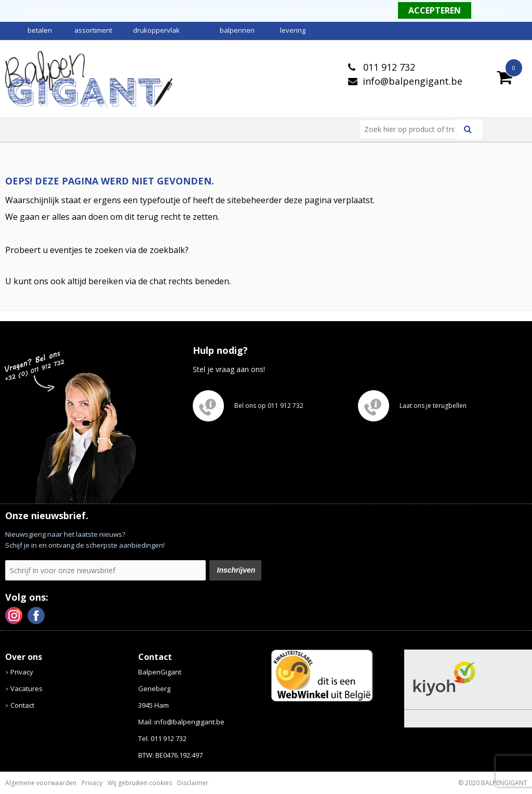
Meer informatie (369, 11)
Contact (22, 705)
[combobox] (411, 129)
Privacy (22, 672)
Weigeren (489, 11)
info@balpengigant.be (413, 81)
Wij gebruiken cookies (140, 783)
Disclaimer (193, 783)
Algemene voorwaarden (41, 783)
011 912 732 (388, 67)
